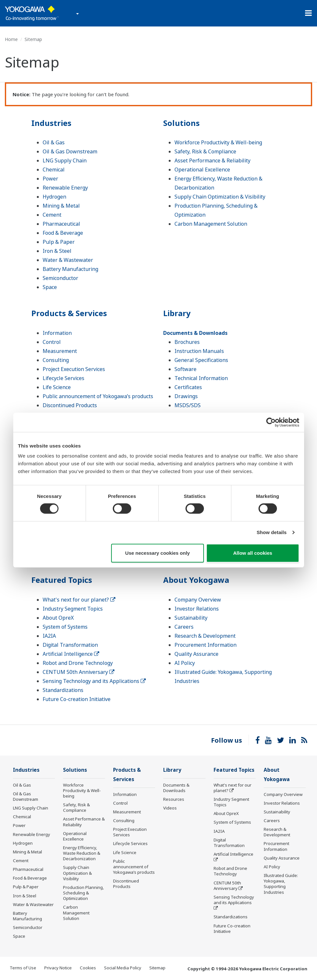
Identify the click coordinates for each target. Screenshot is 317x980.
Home (11, 39)
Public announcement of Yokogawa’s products (98, 396)
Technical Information (201, 378)
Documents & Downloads (195, 333)
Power (50, 179)
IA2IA (49, 636)
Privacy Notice (58, 968)
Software (185, 369)
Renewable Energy (65, 188)
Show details (272, 532)
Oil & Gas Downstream (70, 151)
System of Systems (65, 627)
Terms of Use (23, 968)
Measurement (60, 351)
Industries (51, 123)
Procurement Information (206, 645)
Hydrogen (54, 197)
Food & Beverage (63, 233)
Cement (52, 215)
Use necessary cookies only (157, 553)
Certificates (188, 387)
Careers (184, 627)
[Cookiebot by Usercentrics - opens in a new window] (271, 422)
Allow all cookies (253, 553)
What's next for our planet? (79, 600)
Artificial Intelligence (71, 654)
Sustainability (191, 618)
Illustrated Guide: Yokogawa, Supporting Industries (281, 884)
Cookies (88, 968)
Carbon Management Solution (211, 224)
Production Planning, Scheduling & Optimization (84, 893)
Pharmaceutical (61, 224)
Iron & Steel (57, 251)
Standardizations (63, 690)
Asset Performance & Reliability (212, 160)
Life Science (57, 387)
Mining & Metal (61, 206)
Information (57, 333)
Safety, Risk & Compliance (205, 151)
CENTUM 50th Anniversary (79, 672)
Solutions (181, 123)
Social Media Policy (123, 968)
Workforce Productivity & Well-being (218, 142)
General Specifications (201, 360)
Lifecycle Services (63, 378)
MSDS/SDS (188, 405)
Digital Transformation (70, 645)
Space (50, 287)
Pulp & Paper (59, 242)
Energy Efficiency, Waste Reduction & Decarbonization (82, 853)
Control (52, 342)
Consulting (56, 360)
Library (177, 313)
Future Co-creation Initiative (77, 699)
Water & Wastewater (68, 260)
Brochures (187, 342)
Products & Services (69, 313)
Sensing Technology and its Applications (94, 681)
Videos (170, 808)
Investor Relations (197, 609)
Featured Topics (62, 580)
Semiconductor (60, 278)
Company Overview (198, 600)
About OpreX (58, 618)
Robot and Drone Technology (78, 663)
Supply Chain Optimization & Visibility (220, 197)
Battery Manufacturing (70, 269)
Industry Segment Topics (73, 609)
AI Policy (185, 663)
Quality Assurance (196, 654)
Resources (174, 799)
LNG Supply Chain (65, 160)
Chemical (54, 170)
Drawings (186, 396)
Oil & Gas (54, 142)
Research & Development (205, 636)
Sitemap (157, 968)
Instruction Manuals (199, 351)
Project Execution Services (74, 369)
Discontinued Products (70, 405)
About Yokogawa (196, 580)
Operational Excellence (202, 170)
